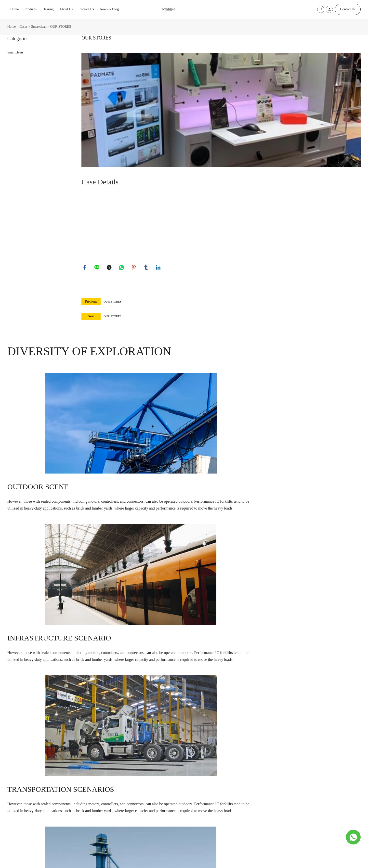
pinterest (134, 268)
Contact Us (86, 9)
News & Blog (109, 9)
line (97, 268)
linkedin (159, 268)
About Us (66, 9)
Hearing (48, 9)
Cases (23, 27)
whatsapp (122, 268)
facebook (85, 268)
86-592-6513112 (121, 823)
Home (14, 9)
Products (31, 9)
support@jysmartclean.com (128, 811)
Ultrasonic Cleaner (20, 795)
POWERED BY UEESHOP (213, 860)
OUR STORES (112, 302)
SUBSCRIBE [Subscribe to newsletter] (330, 737)
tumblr (146, 268)
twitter (110, 268)
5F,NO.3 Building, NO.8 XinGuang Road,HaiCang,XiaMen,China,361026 (137, 798)
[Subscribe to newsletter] (247, 823)
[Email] (254, 737)
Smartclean (39, 27)
